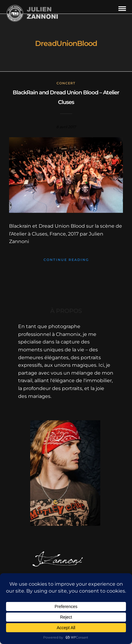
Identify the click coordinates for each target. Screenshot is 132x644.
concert (66, 83)
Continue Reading (66, 260)
